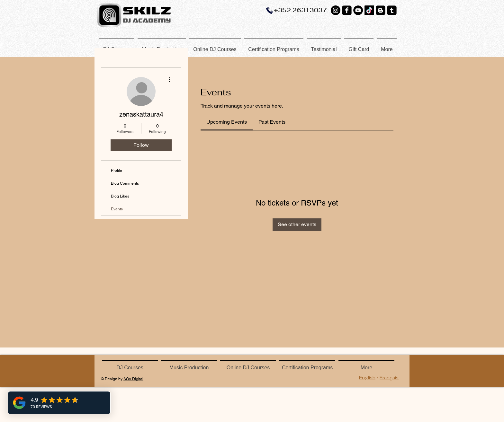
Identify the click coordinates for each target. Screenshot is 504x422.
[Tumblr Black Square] (392, 10)
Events (117, 209)
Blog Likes (120, 196)
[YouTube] (358, 10)
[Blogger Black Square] (381, 10)
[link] (227, 122)
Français (389, 378)
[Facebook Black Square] (347, 10)
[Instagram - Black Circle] (336, 10)
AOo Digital (133, 379)
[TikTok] (369, 10)
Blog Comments (125, 183)
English (367, 378)
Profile (117, 171)
